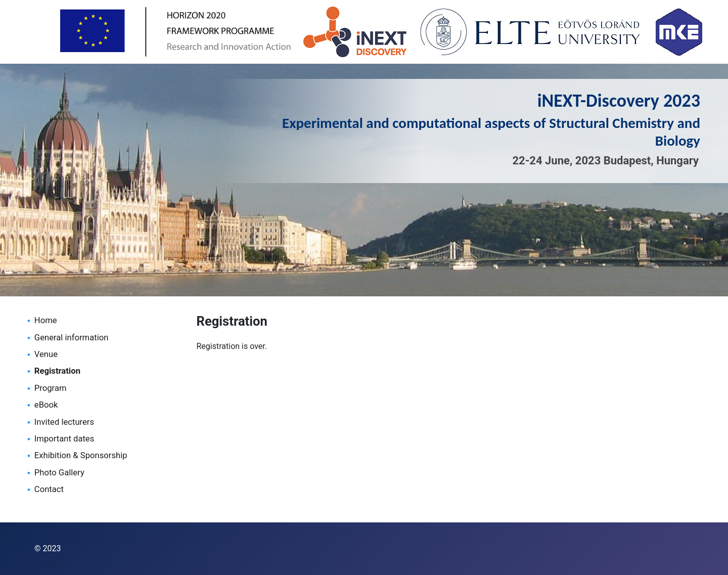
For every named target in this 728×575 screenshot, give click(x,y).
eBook (46, 405)
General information (72, 338)
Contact (49, 489)
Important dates (64, 439)
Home (46, 320)
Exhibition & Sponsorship (81, 455)
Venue (46, 354)
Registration (57, 371)
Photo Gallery (59, 473)
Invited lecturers (64, 422)
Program (51, 388)
